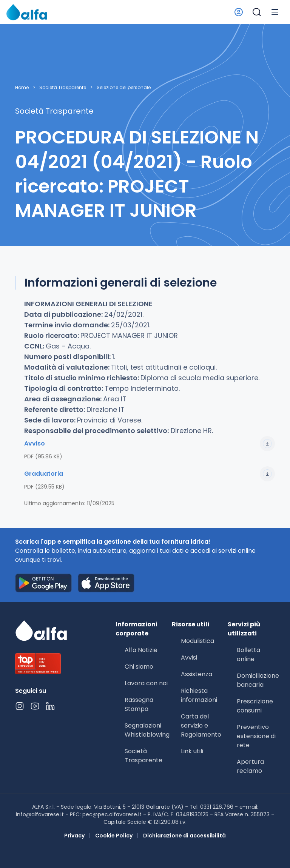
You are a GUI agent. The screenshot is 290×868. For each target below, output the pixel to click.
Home (22, 88)
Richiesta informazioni (199, 695)
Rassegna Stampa (139, 704)
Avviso (150, 444)
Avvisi (189, 658)
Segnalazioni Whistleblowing (147, 730)
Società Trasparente (63, 88)
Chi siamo (139, 667)
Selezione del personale (124, 88)
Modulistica (197, 641)
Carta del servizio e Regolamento (201, 725)
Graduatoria (150, 474)
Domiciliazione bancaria (258, 680)
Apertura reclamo (250, 766)
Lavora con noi (146, 683)
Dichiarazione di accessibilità (184, 836)
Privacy (74, 836)
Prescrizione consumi (255, 706)
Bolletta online (248, 654)
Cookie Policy (114, 836)
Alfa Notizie (141, 650)
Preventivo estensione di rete (256, 736)
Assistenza (197, 674)
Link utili (192, 751)
